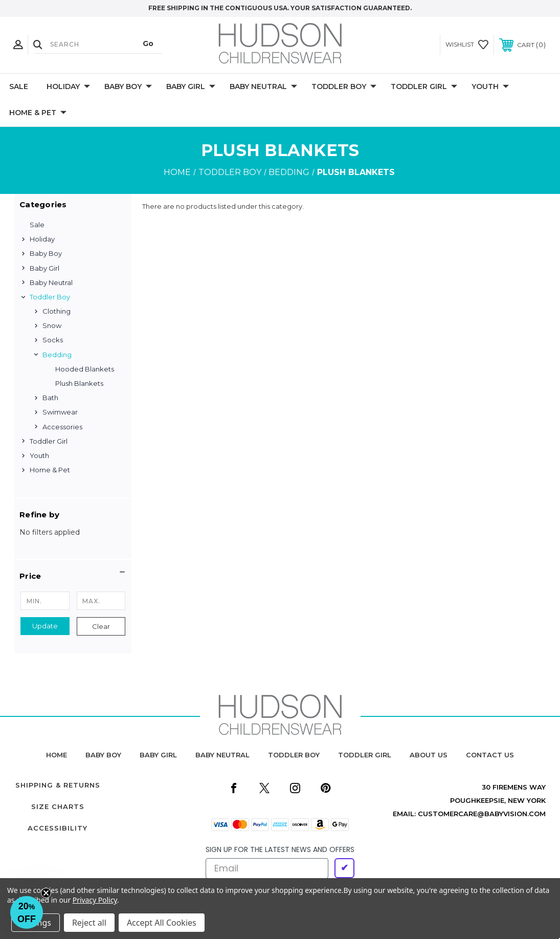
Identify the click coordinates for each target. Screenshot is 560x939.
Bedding (57, 355)
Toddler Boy (344, 87)
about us (429, 755)
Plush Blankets (79, 383)
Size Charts (58, 806)
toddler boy (294, 755)
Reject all (89, 923)
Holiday (68, 87)
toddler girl (365, 755)
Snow (52, 325)
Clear (101, 626)
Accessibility (58, 828)
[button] (73, 576)
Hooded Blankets (85, 369)
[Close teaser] (46, 893)
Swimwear (60, 412)
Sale (19, 86)
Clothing (57, 311)
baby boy (103, 755)
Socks (53, 340)
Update (45, 626)
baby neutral (222, 755)
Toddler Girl (424, 87)
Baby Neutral (263, 87)
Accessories (62, 427)
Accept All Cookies (162, 923)
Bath (50, 398)
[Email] (267, 868)
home (57, 755)
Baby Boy (128, 87)
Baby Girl (191, 87)
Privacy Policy (95, 900)
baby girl (158, 755)
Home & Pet (38, 113)
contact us (490, 755)
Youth (490, 87)
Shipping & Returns (58, 785)
